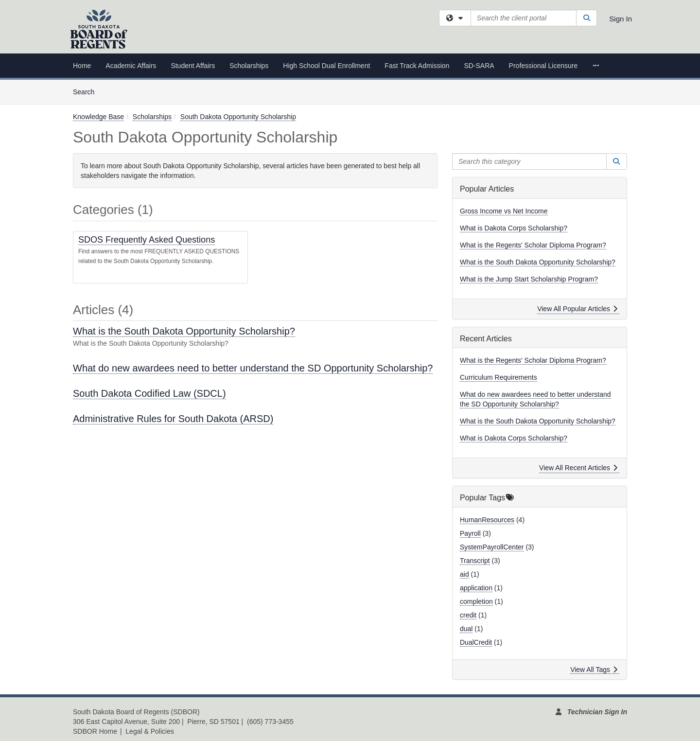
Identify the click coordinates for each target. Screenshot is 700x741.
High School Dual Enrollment (326, 66)
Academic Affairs (131, 66)
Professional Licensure (543, 66)
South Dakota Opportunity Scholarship (238, 117)
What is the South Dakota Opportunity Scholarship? (184, 331)
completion (476, 601)
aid (464, 574)
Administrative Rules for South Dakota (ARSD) (173, 419)
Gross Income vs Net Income (504, 211)
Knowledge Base (98, 117)
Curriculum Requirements (499, 377)
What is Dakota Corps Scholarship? (514, 228)
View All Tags (594, 670)
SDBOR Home (95, 731)
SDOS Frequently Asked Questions (147, 240)
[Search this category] (529, 161)
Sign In (621, 19)
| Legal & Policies (147, 731)
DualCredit (476, 642)
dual (466, 629)
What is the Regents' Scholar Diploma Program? (533, 245)
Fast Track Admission (417, 66)
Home (82, 66)
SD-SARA (479, 66)
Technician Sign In (597, 712)
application (476, 588)
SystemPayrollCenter (492, 547)
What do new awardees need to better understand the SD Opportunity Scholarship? (253, 368)
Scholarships (249, 66)
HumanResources (487, 520)
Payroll (470, 533)
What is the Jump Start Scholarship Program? (529, 279)
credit (468, 615)
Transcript (475, 561)
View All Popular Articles (577, 309)
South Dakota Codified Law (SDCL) (149, 393)
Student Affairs (193, 66)
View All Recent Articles (578, 468)
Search (87, 91)
